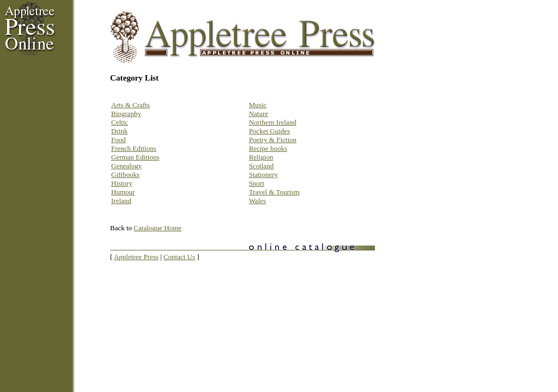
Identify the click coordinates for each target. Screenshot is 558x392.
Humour (14, 190)
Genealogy (17, 155)
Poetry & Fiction (27, 243)
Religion (14, 260)
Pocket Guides (23, 234)
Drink (10, 129)
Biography (17, 112)
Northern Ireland (28, 225)
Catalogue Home (157, 228)
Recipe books (22, 251)
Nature (11, 216)
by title (11, 77)
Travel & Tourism (29, 295)
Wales (10, 304)
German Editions (28, 164)
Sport (9, 277)
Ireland (12, 199)
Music (10, 208)
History (12, 182)
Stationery (17, 286)
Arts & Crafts (23, 103)
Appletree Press (136, 257)
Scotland (14, 269)
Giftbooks (16, 173)
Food (8, 138)
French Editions (26, 147)
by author (16, 86)
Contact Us (179, 257)
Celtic (10, 121)
